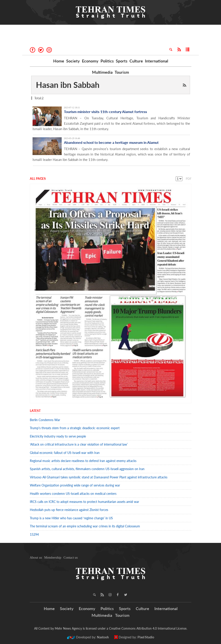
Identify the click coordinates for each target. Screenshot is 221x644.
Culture (136, 61)
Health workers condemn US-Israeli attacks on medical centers (73, 494)
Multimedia (102, 72)
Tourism (122, 72)
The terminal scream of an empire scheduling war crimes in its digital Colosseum (85, 526)
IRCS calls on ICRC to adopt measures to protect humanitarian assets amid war (84, 502)
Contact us (71, 557)
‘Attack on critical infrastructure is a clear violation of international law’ (79, 444)
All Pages (38, 179)
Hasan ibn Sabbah (68, 85)
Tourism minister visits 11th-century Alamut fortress (105, 112)
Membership (53, 557)
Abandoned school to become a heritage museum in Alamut (111, 142)
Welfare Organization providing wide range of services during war (75, 485)
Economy (90, 61)
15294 (34, 534)
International (156, 61)
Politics (107, 61)
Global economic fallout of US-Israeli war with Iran (65, 453)
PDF (189, 179)
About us (36, 557)
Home (59, 61)
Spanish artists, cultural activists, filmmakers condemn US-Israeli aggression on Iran (87, 469)
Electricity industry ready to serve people (58, 436)
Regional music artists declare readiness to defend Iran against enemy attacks (83, 461)
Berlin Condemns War (45, 420)
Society (73, 61)
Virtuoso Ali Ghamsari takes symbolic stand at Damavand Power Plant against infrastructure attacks (99, 477)
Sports (122, 61)
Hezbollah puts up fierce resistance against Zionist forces (70, 510)
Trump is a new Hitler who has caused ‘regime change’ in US (71, 518)
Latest (35, 411)
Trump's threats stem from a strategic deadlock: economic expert (75, 428)
